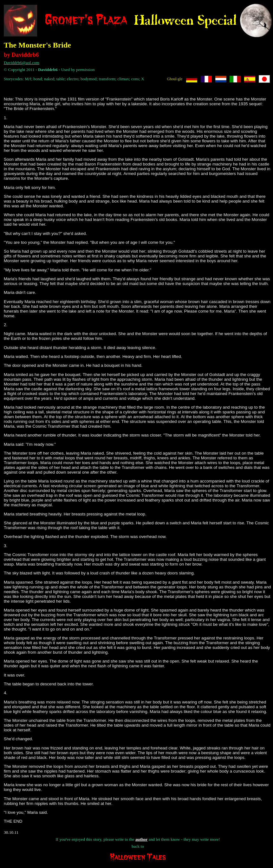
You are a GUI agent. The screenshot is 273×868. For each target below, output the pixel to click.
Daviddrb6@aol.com (22, 63)
